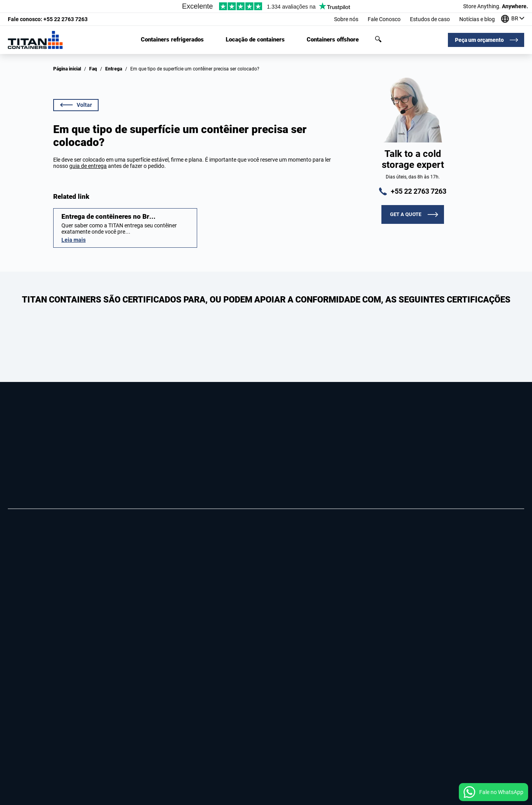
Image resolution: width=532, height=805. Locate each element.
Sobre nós (346, 19)
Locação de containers (255, 40)
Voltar (76, 105)
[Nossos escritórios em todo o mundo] (513, 19)
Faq (93, 69)
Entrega (114, 69)
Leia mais (74, 240)
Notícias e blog (477, 19)
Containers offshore (333, 40)
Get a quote (406, 214)
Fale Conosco (384, 19)
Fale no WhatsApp (501, 792)
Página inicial (67, 69)
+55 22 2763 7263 (48, 19)
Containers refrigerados (172, 40)
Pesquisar (378, 39)
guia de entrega (88, 166)
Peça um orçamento (479, 40)
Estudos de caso (430, 19)
